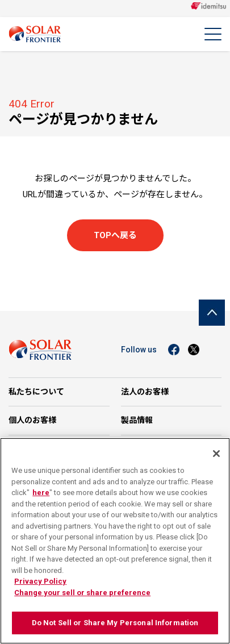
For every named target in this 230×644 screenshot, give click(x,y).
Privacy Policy (40, 581)
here (41, 493)
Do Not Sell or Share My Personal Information (115, 623)
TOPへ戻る (115, 235)
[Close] (216, 454)
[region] (115, 541)
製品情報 (137, 420)
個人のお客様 (32, 420)
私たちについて (36, 392)
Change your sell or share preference (82, 593)
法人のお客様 (145, 392)
